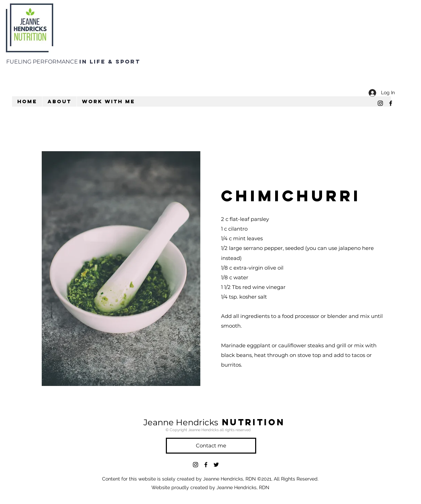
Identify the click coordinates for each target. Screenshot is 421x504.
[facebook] (391, 103)
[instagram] (380, 103)
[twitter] (216, 465)
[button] (59, 101)
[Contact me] (211, 446)
